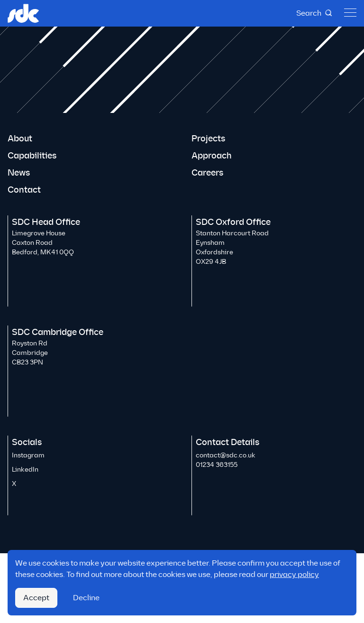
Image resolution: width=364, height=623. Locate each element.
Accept (36, 598)
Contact (24, 190)
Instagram (28, 455)
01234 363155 (217, 465)
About (20, 139)
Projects (208, 139)
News (19, 173)
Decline (86, 598)
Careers (207, 173)
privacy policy (294, 574)
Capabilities (32, 156)
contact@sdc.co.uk (226, 455)
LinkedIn (25, 470)
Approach (212, 156)
